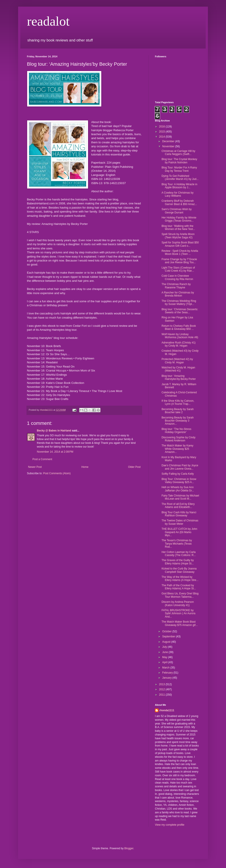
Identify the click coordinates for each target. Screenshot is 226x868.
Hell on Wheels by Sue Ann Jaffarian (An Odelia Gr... (178, 489)
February (168, 673)
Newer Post (35, 467)
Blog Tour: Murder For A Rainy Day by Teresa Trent (179, 169)
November (169, 146)
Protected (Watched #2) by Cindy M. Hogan (177, 361)
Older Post (134, 467)
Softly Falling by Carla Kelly (178, 474)
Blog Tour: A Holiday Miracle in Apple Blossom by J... (179, 186)
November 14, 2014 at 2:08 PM (55, 452)
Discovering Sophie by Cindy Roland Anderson (178, 439)
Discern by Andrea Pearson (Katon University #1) (178, 603)
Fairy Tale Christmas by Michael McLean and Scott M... (180, 497)
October (167, 631)
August (167, 642)
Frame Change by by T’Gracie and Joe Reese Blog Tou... (179, 261)
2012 (162, 689)
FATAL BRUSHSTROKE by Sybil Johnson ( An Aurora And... (178, 613)
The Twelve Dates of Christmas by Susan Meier (180, 522)
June (165, 652)
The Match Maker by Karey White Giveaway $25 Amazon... (177, 449)
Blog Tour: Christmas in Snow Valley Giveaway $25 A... (179, 481)
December (169, 141)
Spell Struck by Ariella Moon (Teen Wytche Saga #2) (178, 236)
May (165, 657)
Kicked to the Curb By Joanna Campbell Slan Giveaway (179, 570)
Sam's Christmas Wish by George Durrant (177, 211)
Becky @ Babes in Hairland (54, 431)
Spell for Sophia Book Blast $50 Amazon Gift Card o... (180, 244)
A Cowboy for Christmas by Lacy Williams (178, 194)
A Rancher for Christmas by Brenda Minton (178, 294)
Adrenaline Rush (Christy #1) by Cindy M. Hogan (179, 344)
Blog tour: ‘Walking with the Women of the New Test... (178, 228)
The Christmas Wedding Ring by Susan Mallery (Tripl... (179, 302)
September (169, 637)
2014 (162, 137)
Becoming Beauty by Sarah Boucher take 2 (178, 411)
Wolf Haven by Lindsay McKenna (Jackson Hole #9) (180, 336)
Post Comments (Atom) (57, 473)
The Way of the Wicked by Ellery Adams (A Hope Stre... (180, 579)
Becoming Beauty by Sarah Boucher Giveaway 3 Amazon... (178, 421)
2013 (162, 684)
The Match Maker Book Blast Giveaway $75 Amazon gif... (180, 623)
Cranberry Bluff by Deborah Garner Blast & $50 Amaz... (179, 202)
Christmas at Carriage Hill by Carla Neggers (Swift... (178, 153)
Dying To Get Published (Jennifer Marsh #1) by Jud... (180, 177)
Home (85, 467)
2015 (162, 132)
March (166, 668)
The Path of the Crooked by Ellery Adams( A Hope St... (179, 587)
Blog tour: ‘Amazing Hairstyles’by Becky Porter (179, 377)
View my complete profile (170, 825)
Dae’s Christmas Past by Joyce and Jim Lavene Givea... (180, 467)
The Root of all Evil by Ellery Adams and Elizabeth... (178, 506)
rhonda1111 (167, 710)
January (167, 678)
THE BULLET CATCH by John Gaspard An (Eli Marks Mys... (179, 532)
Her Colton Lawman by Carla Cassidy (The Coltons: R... (179, 554)
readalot (48, 21)
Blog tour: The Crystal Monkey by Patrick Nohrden (179, 161)
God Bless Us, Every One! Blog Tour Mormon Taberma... (180, 595)
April (165, 662)
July (165, 647)
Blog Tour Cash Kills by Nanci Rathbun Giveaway (179, 514)
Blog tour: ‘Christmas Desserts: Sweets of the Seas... (180, 311)
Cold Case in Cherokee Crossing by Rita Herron (177, 277)
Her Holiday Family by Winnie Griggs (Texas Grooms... (179, 219)
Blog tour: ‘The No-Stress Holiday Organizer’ (176, 431)
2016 (162, 127)
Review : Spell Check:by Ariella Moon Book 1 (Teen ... (180, 252)
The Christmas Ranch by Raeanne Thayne (176, 286)
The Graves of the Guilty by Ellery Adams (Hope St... (178, 562)
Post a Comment (42, 459)
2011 (162, 695)
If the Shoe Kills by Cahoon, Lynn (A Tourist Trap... (178, 402)
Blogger (129, 848)
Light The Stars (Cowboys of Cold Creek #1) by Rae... (178, 269)
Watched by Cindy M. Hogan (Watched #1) (178, 369)
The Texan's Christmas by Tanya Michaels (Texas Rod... (177, 544)
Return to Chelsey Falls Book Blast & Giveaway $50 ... (179, 327)
